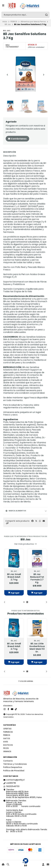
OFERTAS (7, 729)
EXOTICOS (8, 745)
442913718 (9, 783)
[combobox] (26, 15)
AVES (6, 742)
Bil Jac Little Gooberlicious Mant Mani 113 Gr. (37, 648)
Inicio (5, 22)
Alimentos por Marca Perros (33, 22)
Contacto (8, 761)
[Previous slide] (7, 75)
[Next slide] (44, 75)
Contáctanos (17, 139)
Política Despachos (13, 767)
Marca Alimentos (16, 511)
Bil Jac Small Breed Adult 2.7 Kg (14, 577)
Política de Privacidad (14, 771)
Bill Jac (8, 24)
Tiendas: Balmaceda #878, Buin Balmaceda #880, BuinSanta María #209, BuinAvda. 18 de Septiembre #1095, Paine (22, 793)
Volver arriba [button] (26, 681)
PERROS (14, 22)
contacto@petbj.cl (14, 780)
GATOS (7, 738)
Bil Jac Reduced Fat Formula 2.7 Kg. (37, 578)
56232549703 (11, 786)
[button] (7, 523)
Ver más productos (26, 544)
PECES (6, 748)
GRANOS (7, 751)
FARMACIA (8, 732)
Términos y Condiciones (15, 764)
